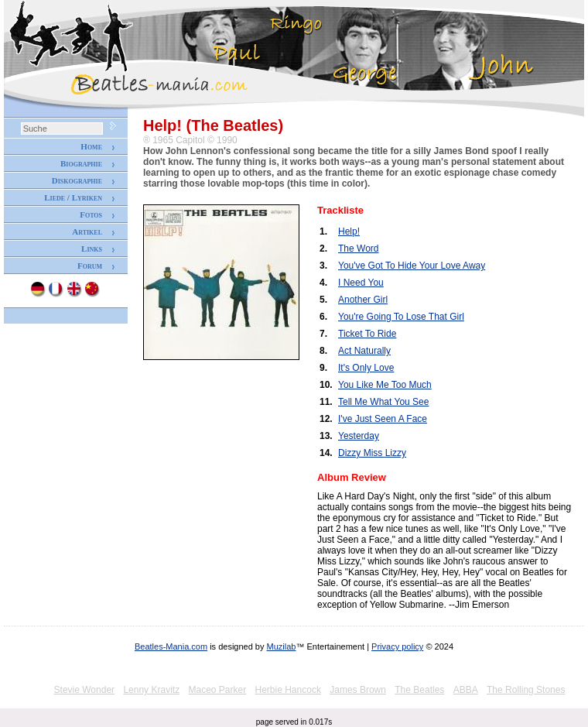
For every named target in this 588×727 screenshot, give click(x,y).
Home (91, 146)
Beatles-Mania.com (171, 646)
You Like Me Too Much (385, 385)
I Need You (361, 283)
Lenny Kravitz (151, 690)
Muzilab (282, 646)
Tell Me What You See (383, 402)
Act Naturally (364, 351)
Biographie (81, 163)
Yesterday (359, 436)
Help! (349, 231)
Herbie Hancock (288, 690)
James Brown (358, 690)
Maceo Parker (217, 690)
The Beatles (419, 690)
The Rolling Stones (526, 690)
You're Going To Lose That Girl (401, 317)
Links (92, 249)
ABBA (466, 690)
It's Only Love (366, 368)
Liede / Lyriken (73, 197)
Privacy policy (397, 646)
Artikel (87, 231)
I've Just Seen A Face (383, 419)
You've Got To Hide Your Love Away (412, 266)
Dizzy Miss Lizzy (372, 453)
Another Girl (363, 300)
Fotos (91, 214)
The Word (358, 249)
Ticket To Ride (367, 334)
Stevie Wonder (85, 690)
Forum (90, 266)
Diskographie (77, 180)
